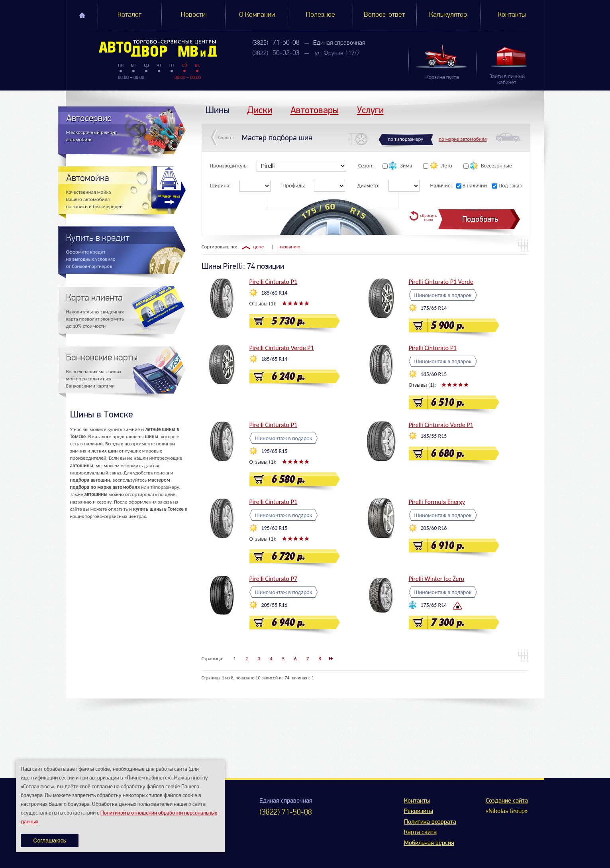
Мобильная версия (429, 843)
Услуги (370, 110)
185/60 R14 (275, 293)
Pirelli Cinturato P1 (274, 282)
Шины (218, 110)
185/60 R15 (434, 374)
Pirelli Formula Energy (437, 502)
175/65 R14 (434, 308)
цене (258, 247)
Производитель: (229, 166)
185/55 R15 (434, 436)
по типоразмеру (406, 139)
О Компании (257, 15)
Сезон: (366, 166)
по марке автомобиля (463, 139)
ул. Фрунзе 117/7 (337, 53)
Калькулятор (448, 15)
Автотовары (315, 110)
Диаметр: (368, 186)
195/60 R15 (275, 528)
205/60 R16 (434, 528)
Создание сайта (507, 801)
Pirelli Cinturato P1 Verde (441, 282)
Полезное (321, 15)
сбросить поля (428, 217)
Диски (260, 110)
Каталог (129, 15)
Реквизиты (419, 811)
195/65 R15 (275, 451)
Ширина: (221, 186)
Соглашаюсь (49, 840)
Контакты (512, 15)
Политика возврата (430, 822)
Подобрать (480, 219)
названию (289, 247)
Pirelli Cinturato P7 (274, 579)
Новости (193, 15)
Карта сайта (420, 833)
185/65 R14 (275, 359)
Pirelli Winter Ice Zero (437, 579)
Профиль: (294, 186)
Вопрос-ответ (384, 15)
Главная (82, 15)
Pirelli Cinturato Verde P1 (282, 348)
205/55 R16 (275, 605)
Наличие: (441, 186)
